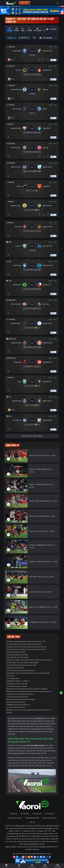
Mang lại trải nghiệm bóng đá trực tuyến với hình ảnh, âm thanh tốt (29, 660)
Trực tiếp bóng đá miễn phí (16, 652)
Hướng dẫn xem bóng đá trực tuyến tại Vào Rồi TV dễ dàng (27, 689)
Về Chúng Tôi (49, 814)
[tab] (10, 29)
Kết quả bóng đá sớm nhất (16, 702)
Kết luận (9, 713)
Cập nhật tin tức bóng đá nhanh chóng (20, 694)
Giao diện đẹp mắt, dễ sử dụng (17, 657)
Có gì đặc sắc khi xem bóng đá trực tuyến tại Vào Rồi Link (26, 647)
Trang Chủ (14, 814)
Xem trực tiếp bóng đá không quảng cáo (21, 670)
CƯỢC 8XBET (24, 3)
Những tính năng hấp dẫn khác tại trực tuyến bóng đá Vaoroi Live (29, 691)
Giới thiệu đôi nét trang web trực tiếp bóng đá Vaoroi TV (26, 642)
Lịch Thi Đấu (25, 814)
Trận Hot (24, 38)
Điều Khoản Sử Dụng (15, 818)
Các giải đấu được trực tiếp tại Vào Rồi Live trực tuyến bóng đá (28, 673)
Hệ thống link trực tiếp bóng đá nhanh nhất (21, 665)
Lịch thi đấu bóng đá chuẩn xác (17, 697)
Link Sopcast (37, 814)
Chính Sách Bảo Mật (32, 818)
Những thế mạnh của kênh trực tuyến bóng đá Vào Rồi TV (26, 649)
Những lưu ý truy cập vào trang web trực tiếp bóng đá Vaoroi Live (29, 710)
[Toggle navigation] (58, 3)
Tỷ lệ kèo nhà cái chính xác (16, 707)
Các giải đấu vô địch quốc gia (17, 684)
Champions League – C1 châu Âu (18, 681)
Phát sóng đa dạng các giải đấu (17, 655)
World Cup (10, 676)
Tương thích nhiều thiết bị (15, 668)
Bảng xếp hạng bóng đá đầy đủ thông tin (21, 699)
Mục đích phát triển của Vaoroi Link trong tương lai (24, 644)
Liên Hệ (32, 822)
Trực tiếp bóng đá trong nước (17, 686)
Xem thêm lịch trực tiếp (32, 436)
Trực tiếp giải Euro (13, 678)
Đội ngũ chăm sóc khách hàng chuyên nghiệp (22, 663)
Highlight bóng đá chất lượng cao (18, 705)
